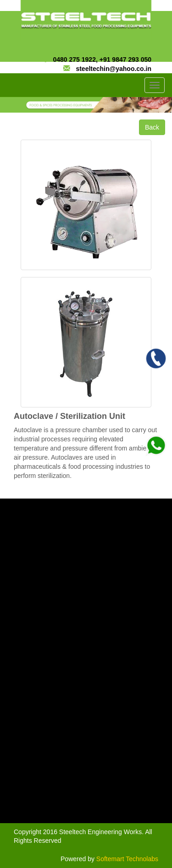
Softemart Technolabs (127, 859)
